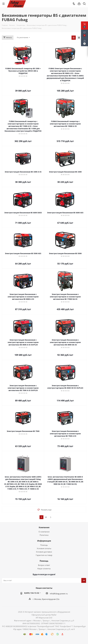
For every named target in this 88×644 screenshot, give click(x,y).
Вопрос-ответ (44, 565)
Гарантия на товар (44, 555)
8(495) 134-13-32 (32, 593)
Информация (44, 541)
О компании (44, 532)
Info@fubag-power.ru (59, 594)
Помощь (44, 545)
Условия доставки (44, 552)
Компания (44, 527)
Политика (44, 535)
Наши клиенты (44, 568)
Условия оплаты (44, 548)
